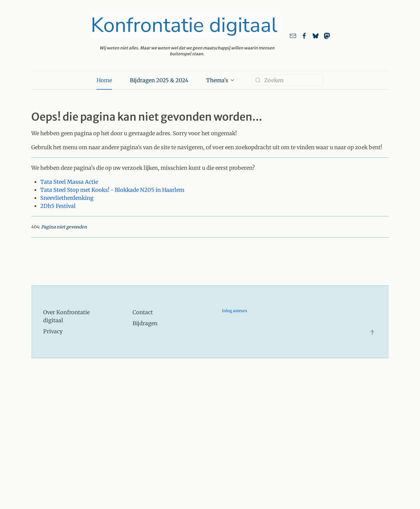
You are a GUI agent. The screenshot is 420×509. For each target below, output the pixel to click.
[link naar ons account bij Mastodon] (327, 35)
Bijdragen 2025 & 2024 (159, 80)
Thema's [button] (220, 80)
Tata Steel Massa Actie (69, 182)
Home (104, 80)
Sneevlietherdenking (67, 198)
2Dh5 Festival (58, 206)
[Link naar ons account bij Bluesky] (316, 35)
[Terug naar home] (185, 35)
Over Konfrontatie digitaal (66, 316)
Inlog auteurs (234, 311)
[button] (372, 332)
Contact (143, 312)
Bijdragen (145, 323)
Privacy (53, 331)
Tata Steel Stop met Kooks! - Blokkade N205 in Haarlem (112, 190)
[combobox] (288, 80)
